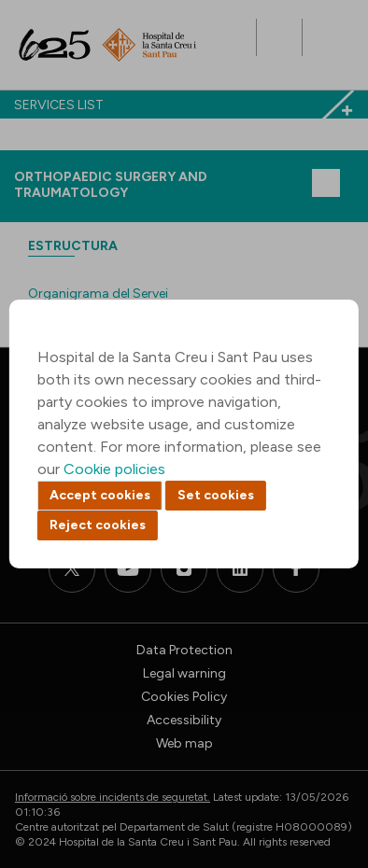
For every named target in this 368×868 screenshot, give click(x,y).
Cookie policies (114, 469)
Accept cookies (100, 495)
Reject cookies (98, 525)
